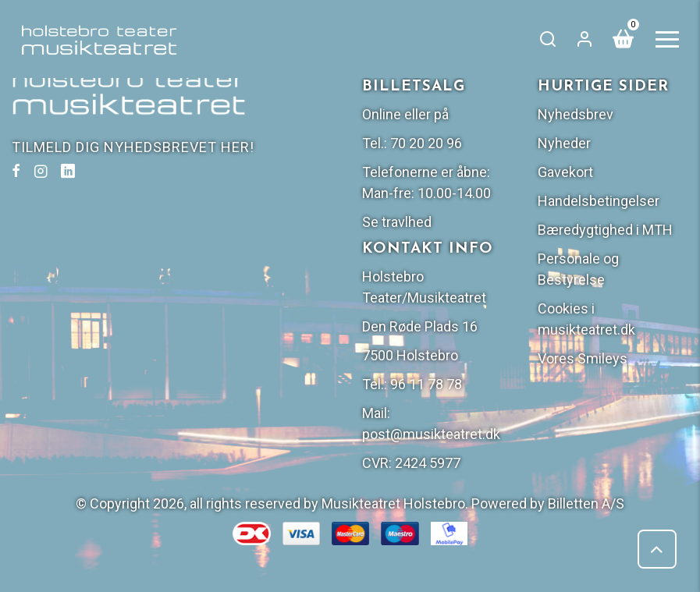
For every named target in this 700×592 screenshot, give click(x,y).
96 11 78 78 (426, 384)
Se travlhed (397, 222)
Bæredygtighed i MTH (605, 230)
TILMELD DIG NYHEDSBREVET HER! (133, 147)
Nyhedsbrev (576, 114)
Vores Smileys (583, 358)
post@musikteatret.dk (431, 434)
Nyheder (564, 143)
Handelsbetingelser (599, 201)
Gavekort (565, 172)
